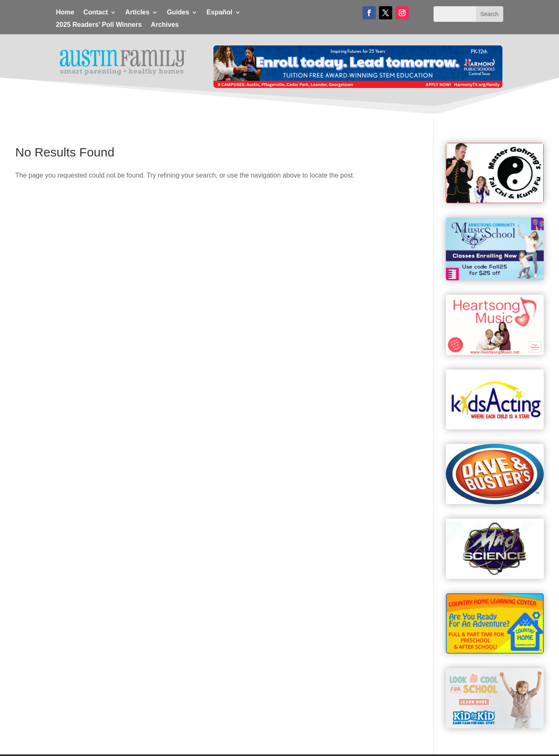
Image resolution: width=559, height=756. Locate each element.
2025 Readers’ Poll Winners (99, 25)
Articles (137, 13)
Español (219, 13)
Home (65, 13)
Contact (96, 13)
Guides (178, 13)
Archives (165, 25)
